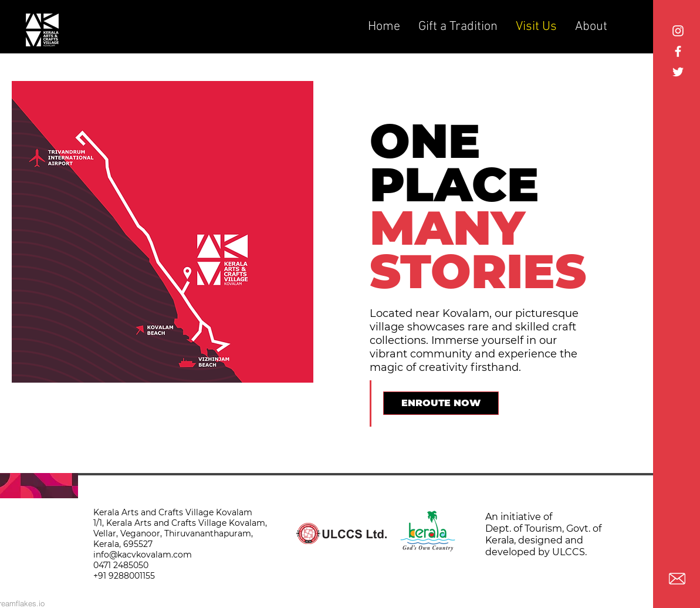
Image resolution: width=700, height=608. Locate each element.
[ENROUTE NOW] (441, 403)
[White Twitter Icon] (678, 72)
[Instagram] (678, 31)
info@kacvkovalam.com (143, 555)
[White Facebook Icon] (678, 51)
